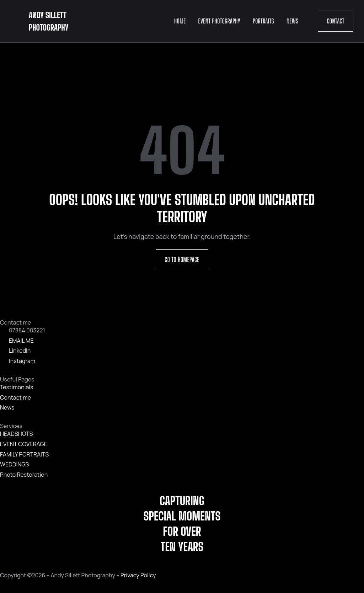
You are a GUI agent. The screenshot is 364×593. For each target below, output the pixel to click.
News (292, 21)
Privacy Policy (138, 575)
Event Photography (219, 21)
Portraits (263, 21)
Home (180, 21)
